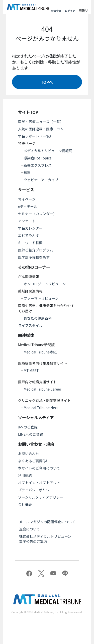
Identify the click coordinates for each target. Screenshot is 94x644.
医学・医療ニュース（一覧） (41, 122)
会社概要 (25, 504)
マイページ (27, 199)
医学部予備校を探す (34, 257)
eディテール (28, 206)
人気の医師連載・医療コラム (41, 129)
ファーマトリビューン (41, 298)
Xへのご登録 (28, 427)
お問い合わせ (29, 453)
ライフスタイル (30, 325)
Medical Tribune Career (42, 389)
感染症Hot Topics (37, 158)
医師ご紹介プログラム (36, 250)
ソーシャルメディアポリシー (41, 497)
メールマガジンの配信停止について (47, 522)
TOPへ (47, 82)
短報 (27, 172)
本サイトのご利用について (39, 468)
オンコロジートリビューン (44, 284)
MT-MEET (31, 371)
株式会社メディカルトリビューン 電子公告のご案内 (47, 539)
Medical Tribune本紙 (40, 352)
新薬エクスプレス (38, 165)
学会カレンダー (30, 228)
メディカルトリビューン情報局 (48, 151)
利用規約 (25, 475)
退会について (30, 529)
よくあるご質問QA (33, 461)
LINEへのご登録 (31, 434)
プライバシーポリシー (36, 490)
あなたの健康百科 (38, 318)
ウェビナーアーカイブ (41, 180)
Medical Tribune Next (41, 408)
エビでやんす (29, 235)
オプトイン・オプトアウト (39, 483)
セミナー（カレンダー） (37, 214)
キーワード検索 (30, 243)
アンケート (27, 221)
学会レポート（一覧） (36, 136)
